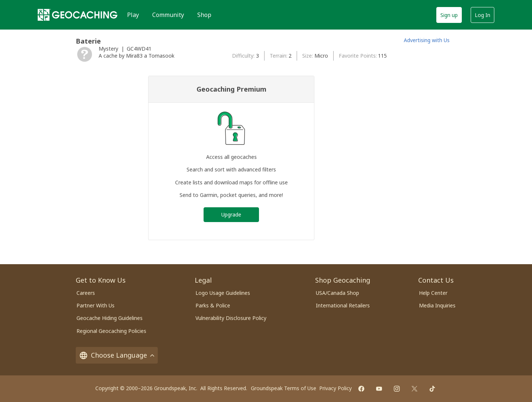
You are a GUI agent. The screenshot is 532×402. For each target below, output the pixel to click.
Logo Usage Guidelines (223, 293)
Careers (86, 293)
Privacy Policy (335, 388)
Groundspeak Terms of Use (284, 388)
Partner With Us (96, 305)
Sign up (449, 15)
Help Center (433, 293)
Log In (482, 15)
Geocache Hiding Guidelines (110, 318)
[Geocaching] (78, 15)
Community (168, 15)
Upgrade (231, 214)
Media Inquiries (437, 305)
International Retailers (343, 305)
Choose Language (117, 355)
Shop (204, 15)
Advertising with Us (427, 40)
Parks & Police (213, 305)
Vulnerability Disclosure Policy (231, 318)
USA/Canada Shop (337, 293)
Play (133, 15)
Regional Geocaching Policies (111, 331)
